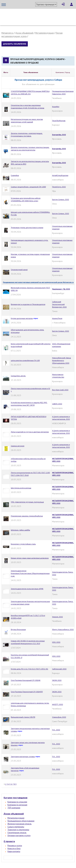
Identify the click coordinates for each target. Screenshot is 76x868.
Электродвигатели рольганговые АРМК (27, 589)
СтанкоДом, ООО (59, 717)
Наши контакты (14, 851)
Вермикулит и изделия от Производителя (28, 304)
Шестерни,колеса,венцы (21, 488)
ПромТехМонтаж (59, 121)
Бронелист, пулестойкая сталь (23, 544)
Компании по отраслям (17, 802)
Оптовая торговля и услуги (19, 836)
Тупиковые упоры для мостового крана (27, 227)
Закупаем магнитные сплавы (23, 756)
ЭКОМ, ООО (57, 680)
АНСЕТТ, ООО (58, 704)
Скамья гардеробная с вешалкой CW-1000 (28, 187)
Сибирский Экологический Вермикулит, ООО (59, 304)
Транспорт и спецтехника (18, 830)
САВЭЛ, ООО (57, 404)
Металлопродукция (44, 33)
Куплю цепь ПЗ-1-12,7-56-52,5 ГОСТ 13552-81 (30, 669)
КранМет (56, 107)
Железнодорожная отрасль (19, 824)
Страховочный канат (19, 270)
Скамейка (15, 175)
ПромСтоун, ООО (59, 187)
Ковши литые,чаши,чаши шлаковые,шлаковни (30, 558)
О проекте (9, 841)
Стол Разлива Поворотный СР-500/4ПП (27, 692)
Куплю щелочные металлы (22, 318)
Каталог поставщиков (16, 798)
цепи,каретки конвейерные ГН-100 (25, 360)
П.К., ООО (56, 730)
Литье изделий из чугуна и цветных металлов (30, 432)
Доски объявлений (24, 33)
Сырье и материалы (16, 827)
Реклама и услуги (15, 846)
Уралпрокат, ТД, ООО (61, 289)
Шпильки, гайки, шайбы (20, 530)
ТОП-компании (14, 808)
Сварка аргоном (18, 446)
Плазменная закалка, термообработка (27, 516)
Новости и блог (14, 849)
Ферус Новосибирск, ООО (63, 629)
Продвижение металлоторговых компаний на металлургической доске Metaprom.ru (38, 282)
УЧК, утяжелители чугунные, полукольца (27, 502)
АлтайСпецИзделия (60, 175)
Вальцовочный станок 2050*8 (23, 717)
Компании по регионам (17, 805)
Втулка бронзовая (18, 629)
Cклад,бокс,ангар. (18, 376)
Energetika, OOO (59, 135)
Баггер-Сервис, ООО (61, 199)
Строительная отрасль (17, 833)
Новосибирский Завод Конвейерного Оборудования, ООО (62, 360)
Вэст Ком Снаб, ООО (60, 390)
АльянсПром (57, 318)
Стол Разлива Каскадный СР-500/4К (26, 680)
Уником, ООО (57, 617)
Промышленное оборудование (21, 821)
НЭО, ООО (56, 642)
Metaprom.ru (7, 33)
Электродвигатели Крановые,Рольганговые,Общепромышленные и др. (30, 573)
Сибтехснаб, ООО (59, 669)
